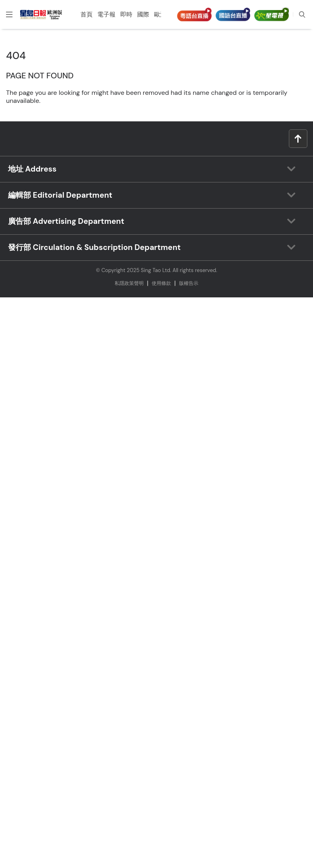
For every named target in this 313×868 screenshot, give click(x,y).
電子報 (106, 14)
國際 (143, 14)
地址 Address (32, 169)
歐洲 (160, 14)
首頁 (86, 14)
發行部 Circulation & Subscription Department (94, 247)
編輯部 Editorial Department (60, 195)
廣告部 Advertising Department (66, 221)
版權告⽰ (189, 283)
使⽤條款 (161, 283)
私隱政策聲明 (129, 283)
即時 (126, 14)
